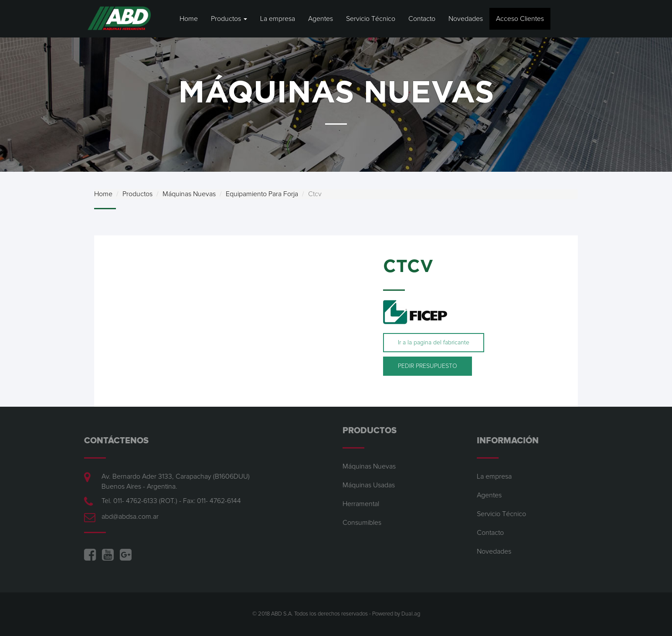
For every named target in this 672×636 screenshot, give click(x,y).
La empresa (278, 19)
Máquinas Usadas (369, 481)
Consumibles (362, 518)
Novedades (466, 19)
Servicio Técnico (371, 19)
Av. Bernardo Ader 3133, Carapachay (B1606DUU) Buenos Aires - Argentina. (171, 481)
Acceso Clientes (520, 19)
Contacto (422, 19)
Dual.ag (411, 614)
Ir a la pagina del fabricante (434, 343)
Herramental (361, 500)
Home (189, 19)
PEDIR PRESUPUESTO (428, 366)
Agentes (321, 19)
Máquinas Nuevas (189, 194)
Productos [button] (229, 19)
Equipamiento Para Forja (262, 194)
